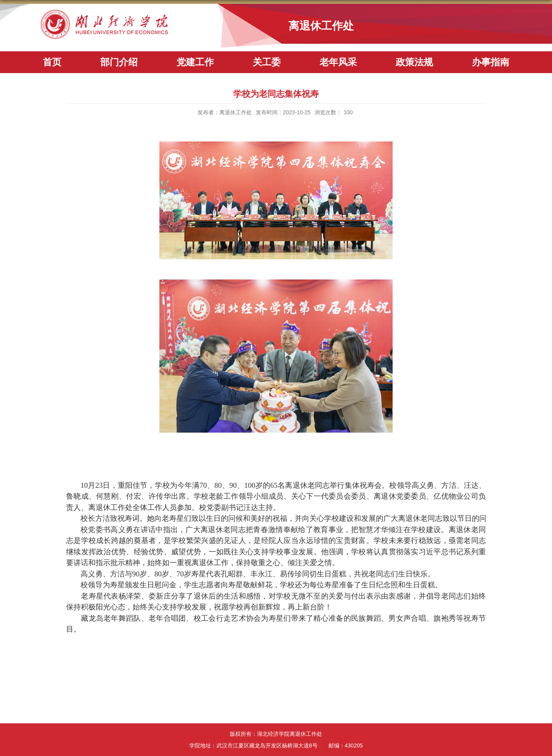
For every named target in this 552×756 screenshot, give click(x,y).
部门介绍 (119, 62)
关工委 (267, 62)
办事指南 (491, 62)
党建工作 (195, 62)
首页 (52, 62)
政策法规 (414, 62)
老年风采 (338, 62)
